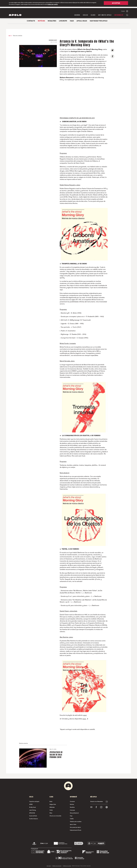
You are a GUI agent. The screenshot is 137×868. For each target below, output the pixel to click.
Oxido (51, 809)
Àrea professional (74, 812)
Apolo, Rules (82, 20)
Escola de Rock (33, 815)
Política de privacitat (57, 865)
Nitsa (51, 812)
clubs (93, 14)
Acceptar (116, 4)
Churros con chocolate (55, 815)
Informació (119, 14)
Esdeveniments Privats (76, 829)
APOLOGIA (32, 812)
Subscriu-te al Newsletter (97, 800)
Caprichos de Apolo (34, 800)
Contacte (31, 20)
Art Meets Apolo (105, 14)
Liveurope (63, 20)
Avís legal (49, 865)
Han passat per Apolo (99, 20)
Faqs (72, 20)
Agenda (77, 14)
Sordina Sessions (34, 817)
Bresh (51, 800)
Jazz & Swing (33, 809)
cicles (85, 14)
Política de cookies (53, 4)
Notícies (41, 20)
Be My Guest (33, 806)
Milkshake (52, 806)
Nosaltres (52, 20)
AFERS (31, 803)
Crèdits (72, 817)
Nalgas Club (53, 803)
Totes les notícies (16, 34)
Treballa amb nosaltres (76, 820)
